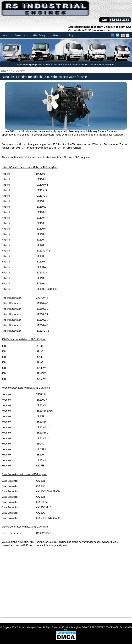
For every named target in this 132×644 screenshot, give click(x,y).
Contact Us (20, 35)
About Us (57, 35)
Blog (71, 35)
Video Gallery (39, 35)
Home (4, 35)
